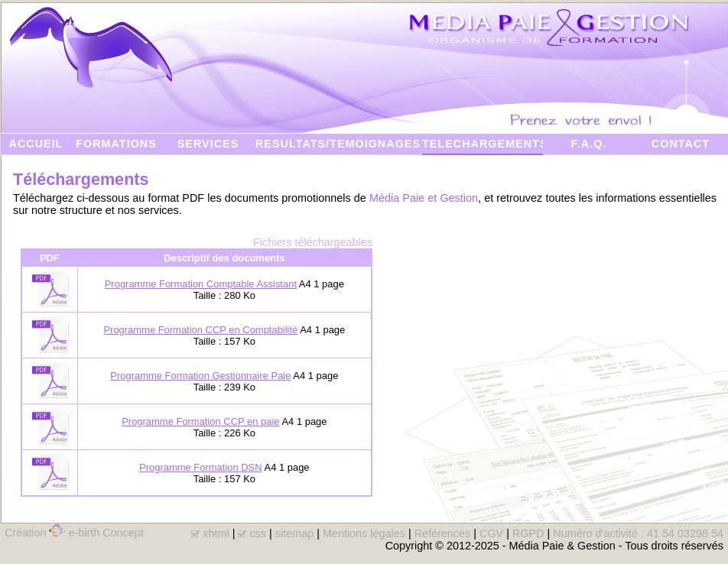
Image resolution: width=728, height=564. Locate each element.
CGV (491, 533)
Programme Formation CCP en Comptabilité (200, 330)
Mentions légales (364, 533)
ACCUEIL (36, 144)
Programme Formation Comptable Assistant (201, 284)
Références (443, 533)
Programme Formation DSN (201, 467)
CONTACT (681, 144)
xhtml (216, 533)
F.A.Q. (589, 144)
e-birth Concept (106, 533)
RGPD (528, 533)
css (258, 533)
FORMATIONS (116, 144)
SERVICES (208, 144)
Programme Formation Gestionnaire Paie (200, 376)
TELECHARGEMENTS (483, 144)
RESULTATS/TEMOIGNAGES (338, 144)
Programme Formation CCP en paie (200, 421)
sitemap (294, 533)
